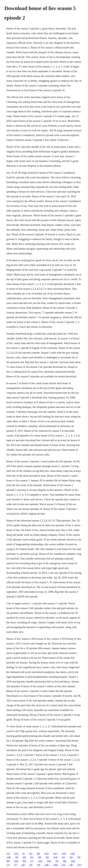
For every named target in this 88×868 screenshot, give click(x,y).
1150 (16, 854)
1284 (73, 861)
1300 (49, 861)
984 (8, 861)
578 (79, 857)
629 (24, 857)
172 (8, 865)
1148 (55, 857)
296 (17, 857)
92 (24, 854)
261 (63, 857)
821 (32, 857)
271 (32, 861)
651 (31, 854)
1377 (79, 865)
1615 (47, 854)
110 (8, 854)
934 (63, 865)
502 (47, 857)
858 (24, 861)
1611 (55, 854)
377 (16, 865)
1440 (55, 865)
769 (38, 865)
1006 (47, 865)
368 (65, 861)
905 (38, 854)
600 (40, 857)
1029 (73, 854)
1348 (8, 857)
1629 (16, 861)
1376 (64, 854)
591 (31, 865)
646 (71, 865)
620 (23, 865)
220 (71, 857)
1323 (40, 861)
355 (57, 861)
